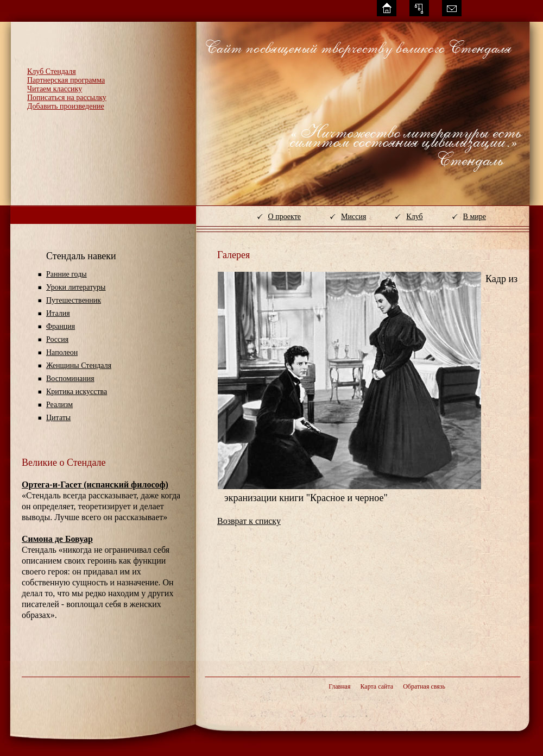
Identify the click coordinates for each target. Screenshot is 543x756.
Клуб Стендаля (52, 71)
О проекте (285, 217)
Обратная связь (424, 686)
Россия (57, 339)
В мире (475, 217)
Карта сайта (377, 686)
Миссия (353, 217)
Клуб (414, 217)
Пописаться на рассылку (67, 98)
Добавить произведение (66, 106)
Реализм (59, 405)
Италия (58, 313)
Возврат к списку (249, 521)
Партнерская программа (66, 80)
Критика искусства (77, 392)
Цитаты (58, 418)
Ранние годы (67, 274)
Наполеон (62, 352)
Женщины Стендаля (79, 365)
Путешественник (74, 300)
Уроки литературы (76, 287)
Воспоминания (70, 379)
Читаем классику (55, 89)
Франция (61, 326)
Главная (339, 686)
